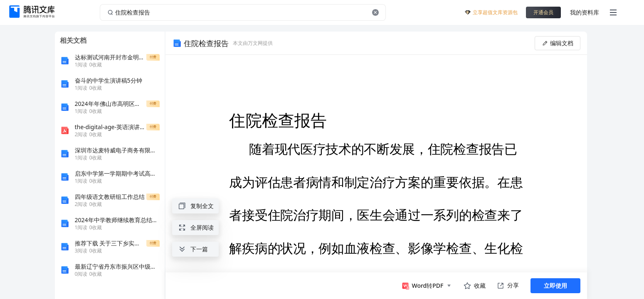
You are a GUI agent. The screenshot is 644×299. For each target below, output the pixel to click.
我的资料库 (585, 12)
